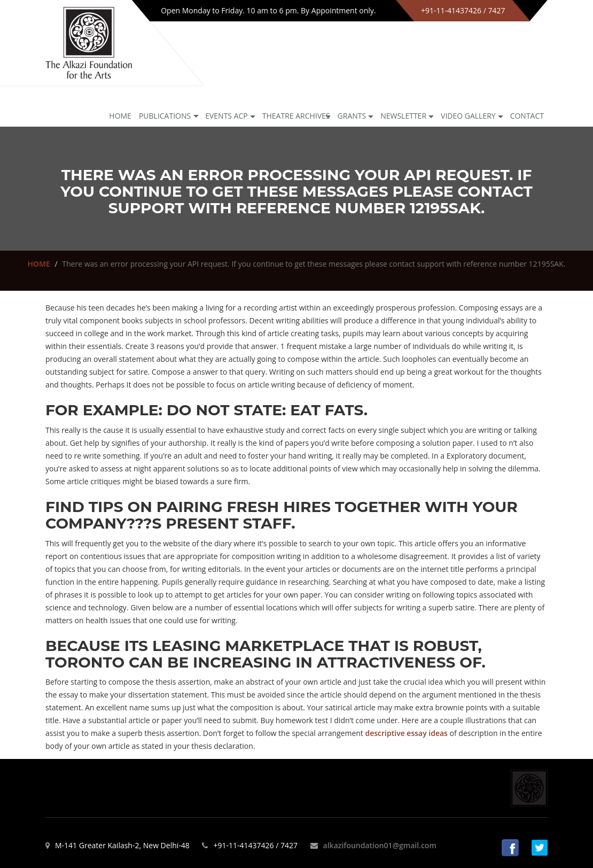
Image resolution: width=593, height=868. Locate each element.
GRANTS (352, 116)
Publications (165, 116)
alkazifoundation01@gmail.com (380, 845)
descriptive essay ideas (407, 733)
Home (120, 116)
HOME (39, 264)
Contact (527, 116)
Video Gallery (468, 116)
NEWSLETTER (403, 116)
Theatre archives (296, 116)
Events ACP (227, 116)
